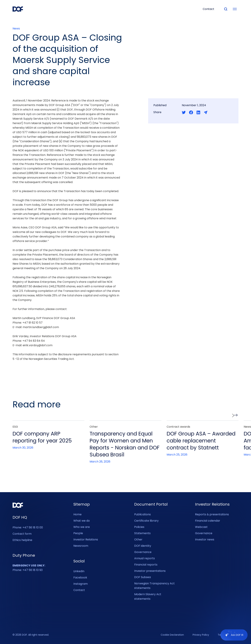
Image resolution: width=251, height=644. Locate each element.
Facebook (80, 577)
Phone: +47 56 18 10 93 (29, 568)
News (16, 29)
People (78, 533)
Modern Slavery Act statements (148, 596)
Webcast (201, 527)
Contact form (22, 534)
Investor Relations (86, 539)
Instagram (81, 584)
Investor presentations (150, 571)
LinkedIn (79, 571)
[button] (235, 415)
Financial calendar (208, 521)
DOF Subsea (142, 577)
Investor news (205, 539)
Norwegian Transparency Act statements (154, 586)
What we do (82, 521)
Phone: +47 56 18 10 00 (28, 527)
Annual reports (144, 558)
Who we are (82, 527)
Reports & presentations (212, 514)
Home (77, 514)
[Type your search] (226, 9)
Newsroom (81, 546)
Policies (139, 527)
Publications (142, 514)
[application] (232, 635)
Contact (79, 590)
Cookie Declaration (172, 635)
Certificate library (146, 521)
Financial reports (146, 565)
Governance (143, 552)
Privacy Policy (201, 635)
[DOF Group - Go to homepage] (18, 9)
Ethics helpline (22, 540)
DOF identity (143, 546)
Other (138, 539)
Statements (142, 533)
